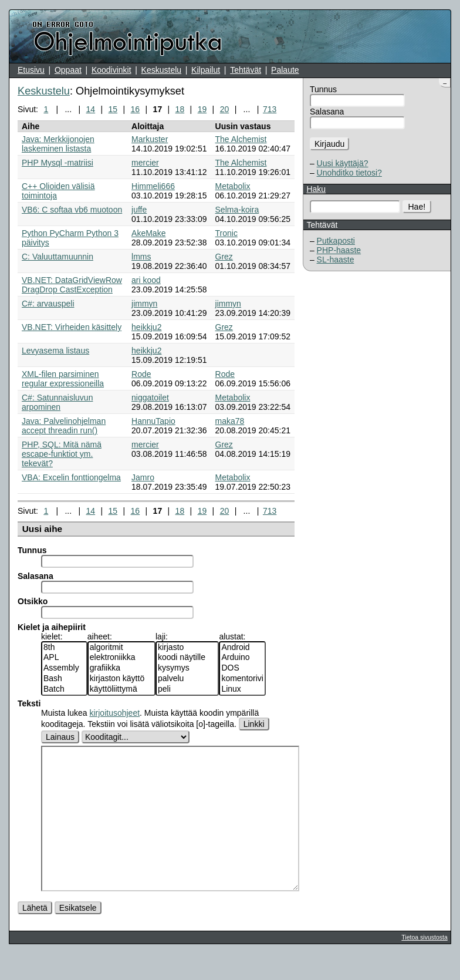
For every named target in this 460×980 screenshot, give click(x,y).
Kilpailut (206, 70)
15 (113, 109)
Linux (242, 689)
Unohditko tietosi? (349, 173)
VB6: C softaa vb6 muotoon (72, 210)
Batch (64, 689)
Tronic (226, 233)
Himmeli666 (153, 186)
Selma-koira (237, 210)
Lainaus (60, 737)
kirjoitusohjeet (114, 713)
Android (242, 648)
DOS (242, 668)
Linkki (254, 724)
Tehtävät (246, 70)
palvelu (187, 679)
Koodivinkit (111, 70)
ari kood (146, 280)
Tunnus (323, 89)
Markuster (150, 139)
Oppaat (68, 70)
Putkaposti (336, 241)
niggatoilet (150, 398)
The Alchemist (241, 139)
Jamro (143, 477)
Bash (64, 679)
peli (187, 689)
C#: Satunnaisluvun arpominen (57, 402)
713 (270, 109)
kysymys (187, 668)
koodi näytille (187, 658)
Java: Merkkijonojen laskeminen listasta (58, 144)
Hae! (417, 207)
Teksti (29, 703)
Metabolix (233, 186)
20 (225, 109)
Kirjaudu (329, 144)
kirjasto (187, 648)
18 (180, 109)
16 (136, 109)
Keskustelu (161, 70)
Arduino (242, 658)
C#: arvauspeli (48, 304)
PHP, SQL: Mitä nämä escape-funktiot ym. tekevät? (62, 454)
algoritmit (121, 648)
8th (64, 648)
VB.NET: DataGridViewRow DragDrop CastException (72, 285)
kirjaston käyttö (121, 679)
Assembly (64, 668)
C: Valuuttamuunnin (58, 257)
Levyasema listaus (55, 351)
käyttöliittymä (121, 689)
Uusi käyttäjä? (343, 163)
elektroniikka (121, 658)
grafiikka (121, 668)
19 (202, 109)
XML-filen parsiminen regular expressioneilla (63, 379)
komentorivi (242, 679)
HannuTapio (153, 421)
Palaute (285, 70)
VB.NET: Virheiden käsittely (72, 327)
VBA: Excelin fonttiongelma (71, 477)
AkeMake (148, 233)
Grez (224, 257)
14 (91, 109)
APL (64, 658)
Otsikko (33, 601)
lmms (141, 257)
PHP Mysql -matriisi (58, 163)
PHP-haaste (339, 250)
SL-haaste (336, 260)
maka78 (230, 421)
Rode (141, 374)
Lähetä (35, 934)
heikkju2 (146, 327)
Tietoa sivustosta (424, 964)
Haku (316, 189)
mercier (145, 163)
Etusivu (31, 70)
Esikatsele (78, 934)
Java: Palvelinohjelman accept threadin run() (64, 426)
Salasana (327, 112)
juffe (139, 210)
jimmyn (144, 304)
